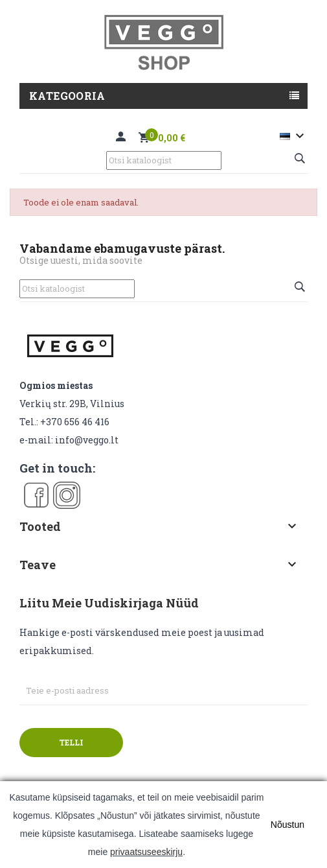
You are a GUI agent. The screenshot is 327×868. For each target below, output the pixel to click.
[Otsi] (164, 160)
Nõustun (288, 825)
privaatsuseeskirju (146, 852)
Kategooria (67, 96)
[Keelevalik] (294, 136)
